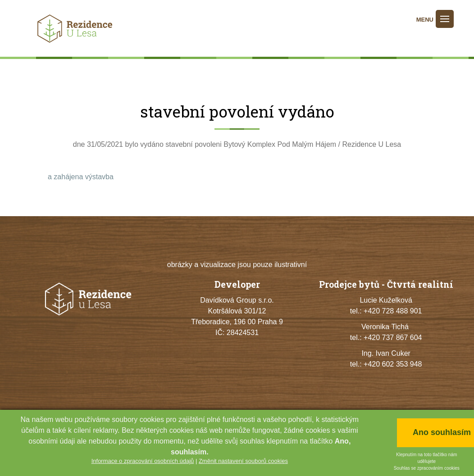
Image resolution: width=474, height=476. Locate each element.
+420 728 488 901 (393, 311)
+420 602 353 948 (393, 364)
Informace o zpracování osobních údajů (143, 461)
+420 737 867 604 (393, 338)
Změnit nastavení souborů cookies (243, 461)
